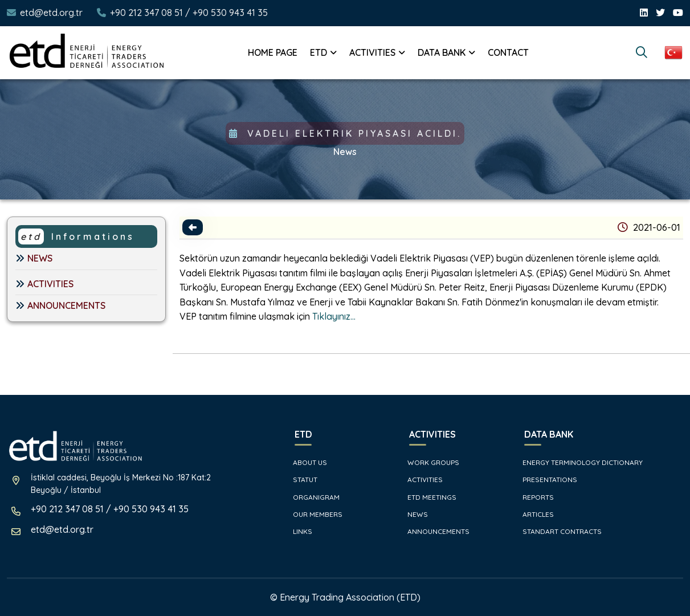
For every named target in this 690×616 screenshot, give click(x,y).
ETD (319, 52)
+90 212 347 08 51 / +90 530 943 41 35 (189, 13)
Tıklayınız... (335, 316)
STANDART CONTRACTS (557, 531)
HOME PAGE (273, 52)
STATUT (300, 480)
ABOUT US (305, 462)
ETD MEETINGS (427, 497)
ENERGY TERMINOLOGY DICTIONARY (578, 462)
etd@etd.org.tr (51, 13)
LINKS (298, 531)
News (345, 152)
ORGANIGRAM (311, 497)
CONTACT (508, 52)
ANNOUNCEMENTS (60, 305)
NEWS (34, 258)
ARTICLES (533, 514)
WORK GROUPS (428, 462)
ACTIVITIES (372, 52)
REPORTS (533, 497)
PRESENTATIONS (545, 480)
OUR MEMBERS (313, 514)
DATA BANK (442, 52)
